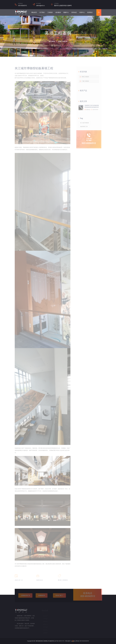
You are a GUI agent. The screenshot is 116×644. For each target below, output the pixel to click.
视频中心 (66, 12)
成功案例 (58, 12)
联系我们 (90, 12)
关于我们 (42, 12)
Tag (71, 641)
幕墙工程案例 (63, 42)
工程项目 (50, 12)
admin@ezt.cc (41, 6)
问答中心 (82, 12)
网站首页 (34, 12)
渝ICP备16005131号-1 (60, 641)
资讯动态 (74, 12)
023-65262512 (22, 6)
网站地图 (68, 641)
